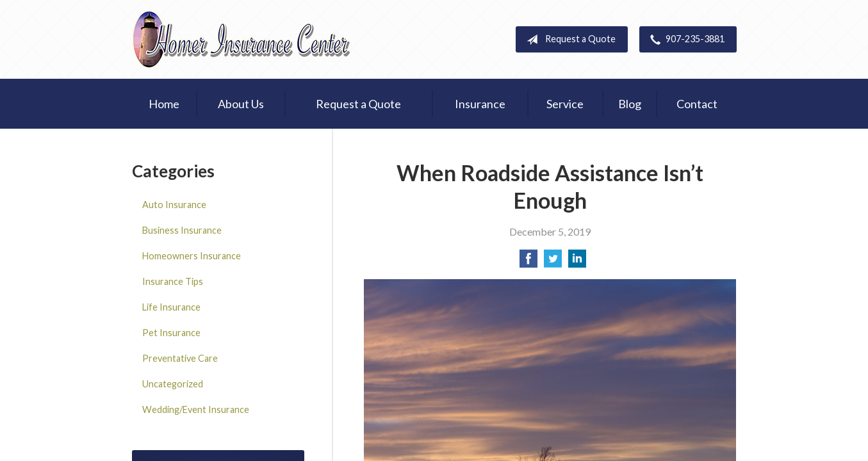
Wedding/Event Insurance (196, 409)
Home (164, 104)
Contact (697, 104)
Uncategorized (173, 384)
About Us (241, 104)
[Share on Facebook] (528, 262)
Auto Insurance (174, 205)
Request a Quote (569, 40)
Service (565, 104)
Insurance (480, 104)
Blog (630, 104)
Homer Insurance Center (241, 39)
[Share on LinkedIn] (577, 262)
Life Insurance (171, 307)
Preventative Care (180, 358)
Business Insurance (182, 230)
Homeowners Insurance (192, 256)
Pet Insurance (171, 333)
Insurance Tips (173, 281)
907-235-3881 (685, 40)
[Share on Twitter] (553, 262)
